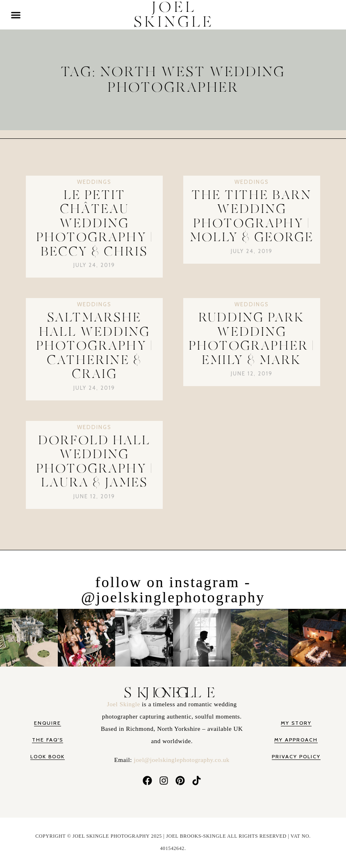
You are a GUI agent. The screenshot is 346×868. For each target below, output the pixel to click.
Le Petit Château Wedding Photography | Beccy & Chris (94, 224)
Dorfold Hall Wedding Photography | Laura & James (94, 462)
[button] (16, 15)
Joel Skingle (124, 705)
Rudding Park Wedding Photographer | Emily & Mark (252, 339)
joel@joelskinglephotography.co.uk (182, 761)
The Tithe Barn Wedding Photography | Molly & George (252, 217)
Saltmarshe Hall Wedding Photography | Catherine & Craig (94, 346)
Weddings (94, 182)
